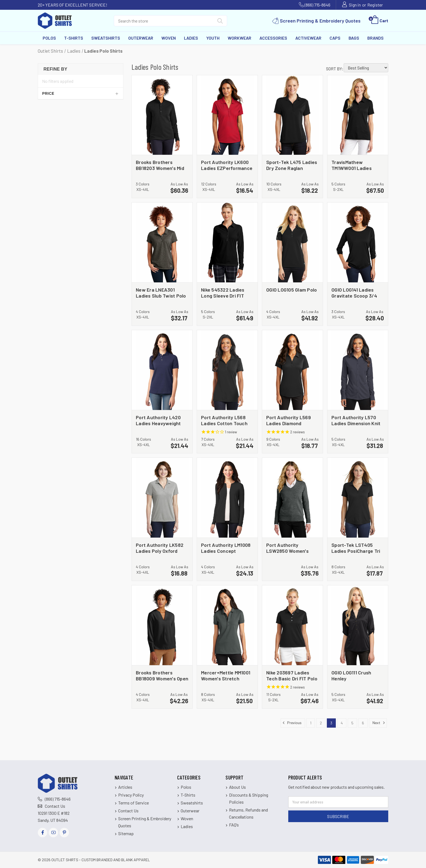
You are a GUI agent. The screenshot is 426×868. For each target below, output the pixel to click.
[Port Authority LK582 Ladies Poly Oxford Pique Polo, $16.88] (162, 498)
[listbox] (366, 68)
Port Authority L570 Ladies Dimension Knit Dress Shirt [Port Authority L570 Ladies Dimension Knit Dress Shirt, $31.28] (356, 420)
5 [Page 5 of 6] (352, 723)
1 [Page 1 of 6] (311, 723)
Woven (169, 38)
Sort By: (335, 69)
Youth (213, 38)
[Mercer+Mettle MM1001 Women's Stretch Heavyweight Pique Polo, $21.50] (227, 625)
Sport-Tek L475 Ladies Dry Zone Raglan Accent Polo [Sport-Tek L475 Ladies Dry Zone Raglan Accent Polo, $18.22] (292, 165)
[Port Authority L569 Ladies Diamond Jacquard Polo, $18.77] (292, 370)
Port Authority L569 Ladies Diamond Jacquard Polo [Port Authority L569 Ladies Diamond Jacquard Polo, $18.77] (289, 420)
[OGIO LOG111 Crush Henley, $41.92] (358, 625)
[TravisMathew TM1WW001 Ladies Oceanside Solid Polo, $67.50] (358, 115)
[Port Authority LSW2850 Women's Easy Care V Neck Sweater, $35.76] (292, 498)
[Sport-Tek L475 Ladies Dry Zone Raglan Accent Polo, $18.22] (292, 115)
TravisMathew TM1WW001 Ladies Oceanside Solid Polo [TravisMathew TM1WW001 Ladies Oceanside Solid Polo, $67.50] (355, 165)
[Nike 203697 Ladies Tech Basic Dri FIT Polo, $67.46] (292, 625)
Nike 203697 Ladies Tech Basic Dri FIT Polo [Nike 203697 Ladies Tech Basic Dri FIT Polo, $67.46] (292, 675)
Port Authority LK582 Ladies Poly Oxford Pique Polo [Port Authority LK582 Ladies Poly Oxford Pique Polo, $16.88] (160, 548)
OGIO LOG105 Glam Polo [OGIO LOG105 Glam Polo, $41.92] (292, 290)
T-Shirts (74, 38)
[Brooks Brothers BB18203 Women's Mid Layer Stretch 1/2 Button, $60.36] (162, 115)
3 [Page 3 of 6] (331, 723)
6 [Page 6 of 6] (363, 723)
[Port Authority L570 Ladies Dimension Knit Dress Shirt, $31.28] (358, 370)
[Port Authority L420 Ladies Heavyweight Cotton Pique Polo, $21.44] (162, 370)
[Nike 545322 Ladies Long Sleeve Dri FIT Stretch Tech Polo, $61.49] (227, 242)
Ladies (191, 38)
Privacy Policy (131, 795)
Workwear (239, 38)
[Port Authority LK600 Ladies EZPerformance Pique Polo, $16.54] (227, 115)
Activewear (308, 38)
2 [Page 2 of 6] (321, 723)
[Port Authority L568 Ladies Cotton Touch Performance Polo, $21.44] (227, 370)
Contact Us (55, 806)
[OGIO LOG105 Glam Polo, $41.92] (292, 242)
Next (379, 723)
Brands (375, 38)
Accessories (273, 38)
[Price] (81, 93)
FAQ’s (234, 825)
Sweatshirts (106, 38)
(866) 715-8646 (317, 5)
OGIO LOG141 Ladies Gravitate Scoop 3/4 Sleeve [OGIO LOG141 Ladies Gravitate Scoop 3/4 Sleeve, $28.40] (354, 293)
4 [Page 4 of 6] (342, 723)
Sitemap (126, 833)
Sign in (355, 5)
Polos (49, 38)
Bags (354, 38)
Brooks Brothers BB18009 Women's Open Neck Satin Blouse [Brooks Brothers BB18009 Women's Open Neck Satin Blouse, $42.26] (162, 675)
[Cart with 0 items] (379, 21)
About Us (237, 787)
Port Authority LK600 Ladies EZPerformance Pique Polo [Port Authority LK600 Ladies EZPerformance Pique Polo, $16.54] (227, 165)
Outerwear (141, 38)
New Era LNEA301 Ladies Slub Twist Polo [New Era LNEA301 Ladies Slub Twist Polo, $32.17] (161, 293)
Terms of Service (134, 803)
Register (375, 5)
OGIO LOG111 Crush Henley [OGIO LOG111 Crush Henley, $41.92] (351, 675)
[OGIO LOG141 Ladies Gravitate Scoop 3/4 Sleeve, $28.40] (358, 242)
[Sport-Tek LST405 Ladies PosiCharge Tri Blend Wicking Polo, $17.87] (358, 498)
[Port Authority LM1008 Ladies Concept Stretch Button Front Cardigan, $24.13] (227, 498)
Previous (292, 723)
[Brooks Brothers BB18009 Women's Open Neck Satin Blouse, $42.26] (162, 625)
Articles (125, 787)
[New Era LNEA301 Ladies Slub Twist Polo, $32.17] (162, 242)
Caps (335, 38)
